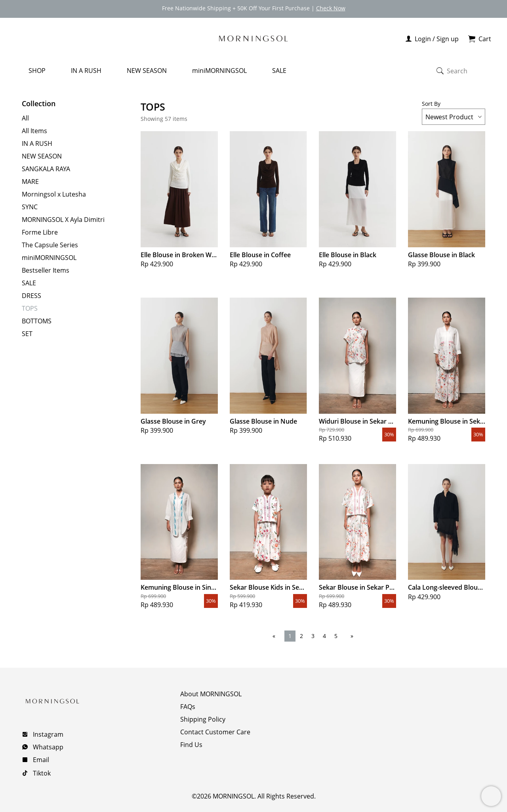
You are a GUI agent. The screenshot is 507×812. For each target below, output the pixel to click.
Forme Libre (40, 231)
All (25, 117)
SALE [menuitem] (279, 70)
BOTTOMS (37, 320)
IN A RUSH (37, 143)
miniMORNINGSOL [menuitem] (219, 70)
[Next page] (350, 635)
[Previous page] (275, 635)
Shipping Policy (203, 718)
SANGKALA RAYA (46, 168)
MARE (30, 181)
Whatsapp (47, 746)
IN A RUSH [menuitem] (86, 70)
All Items (34, 130)
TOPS (30, 308)
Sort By (454, 111)
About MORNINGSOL (211, 693)
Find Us (191, 744)
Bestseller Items (46, 269)
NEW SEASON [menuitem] (147, 70)
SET (27, 333)
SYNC (30, 206)
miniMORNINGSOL (49, 257)
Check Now (331, 8)
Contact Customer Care (215, 731)
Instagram (47, 734)
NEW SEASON (42, 155)
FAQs (188, 706)
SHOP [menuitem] (37, 70)
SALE (29, 282)
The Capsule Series (50, 244)
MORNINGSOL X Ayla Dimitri (63, 219)
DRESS (31, 295)
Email (40, 759)
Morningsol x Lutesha (54, 193)
